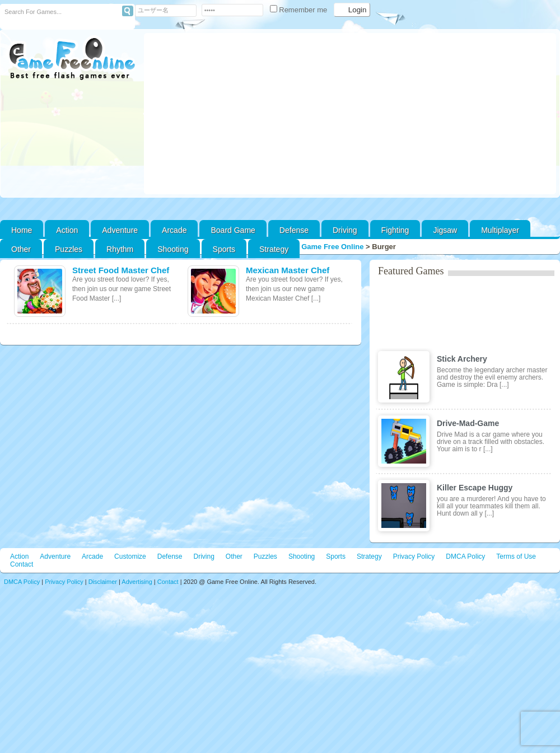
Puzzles (69, 249)
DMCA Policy (465, 556)
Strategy (274, 249)
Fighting (395, 230)
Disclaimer (103, 582)
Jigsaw (445, 230)
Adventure (120, 230)
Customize (130, 556)
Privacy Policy (414, 556)
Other (234, 556)
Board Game (233, 230)
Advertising (137, 582)
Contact (22, 564)
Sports (224, 249)
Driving (345, 230)
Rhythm (120, 249)
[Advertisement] (350, 114)
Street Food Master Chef (121, 270)
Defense (294, 230)
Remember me (300, 10)
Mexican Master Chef (288, 270)
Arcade (174, 230)
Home (22, 230)
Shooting (173, 249)
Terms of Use (516, 556)
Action (67, 230)
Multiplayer (500, 230)
